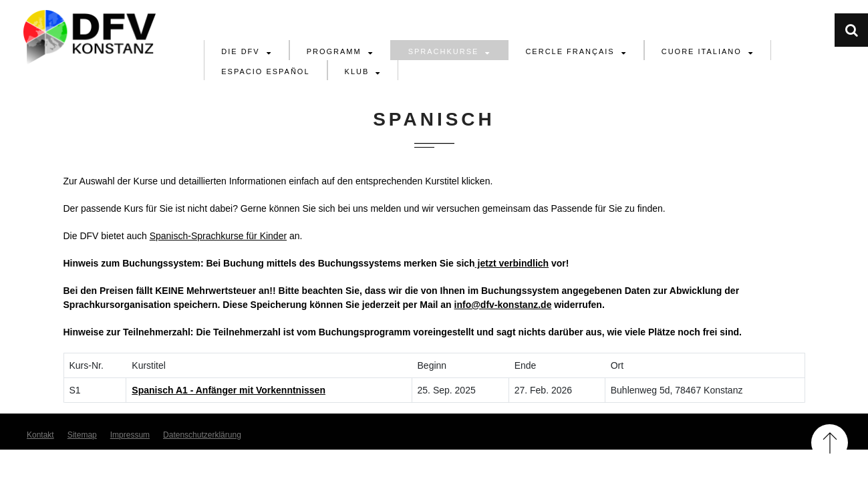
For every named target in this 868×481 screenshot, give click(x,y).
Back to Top (830, 443)
